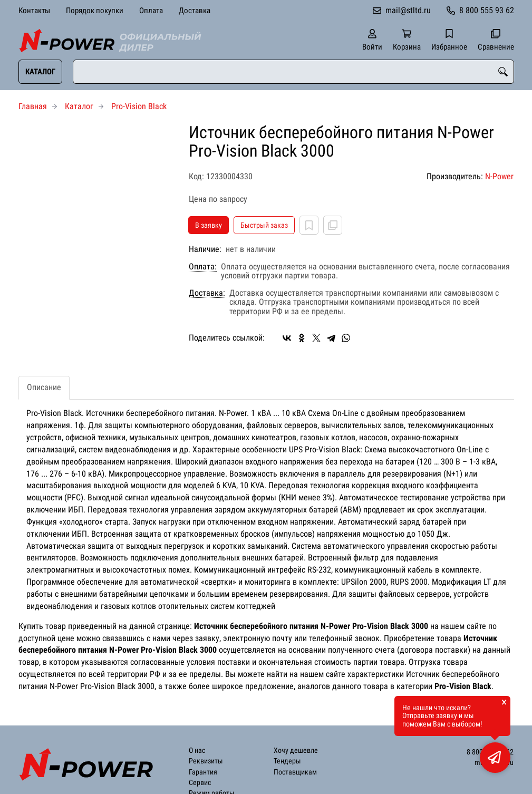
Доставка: (207, 293)
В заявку (209, 225)
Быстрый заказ (264, 225)
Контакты (34, 11)
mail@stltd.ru (408, 10)
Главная (33, 106)
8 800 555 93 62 (487, 10)
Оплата (151, 11)
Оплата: (203, 267)
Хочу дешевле (296, 751)
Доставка (195, 11)
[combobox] (293, 72)
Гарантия (203, 772)
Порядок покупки (95, 11)
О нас (197, 751)
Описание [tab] (44, 387)
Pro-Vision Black (139, 106)
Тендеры (287, 761)
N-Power (499, 176)
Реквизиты (206, 761)
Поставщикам (295, 772)
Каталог (40, 72)
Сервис (200, 783)
